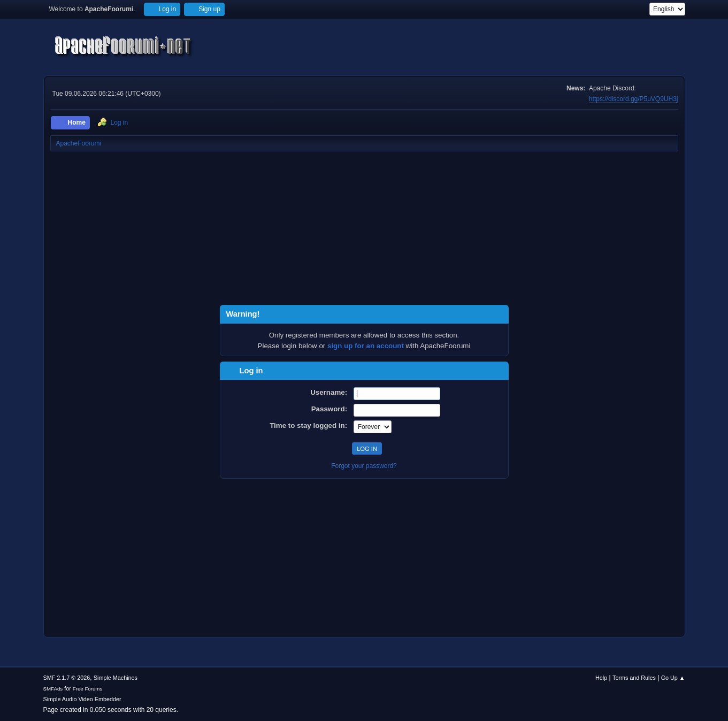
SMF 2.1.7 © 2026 (67, 678)
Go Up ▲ (673, 678)
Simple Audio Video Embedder (82, 699)
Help (601, 678)
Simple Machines (116, 678)
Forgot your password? (364, 466)
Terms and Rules (634, 678)
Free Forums (88, 689)
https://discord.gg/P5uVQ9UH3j (634, 99)
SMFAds (53, 689)
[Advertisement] (364, 230)
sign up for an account (366, 346)
